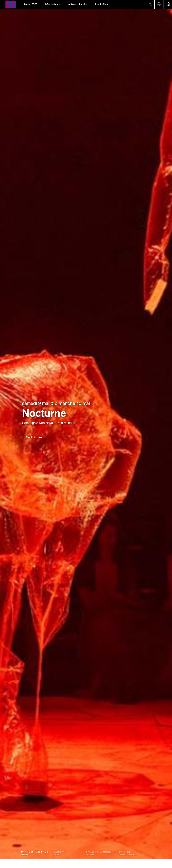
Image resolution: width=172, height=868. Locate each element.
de (159, 6)
